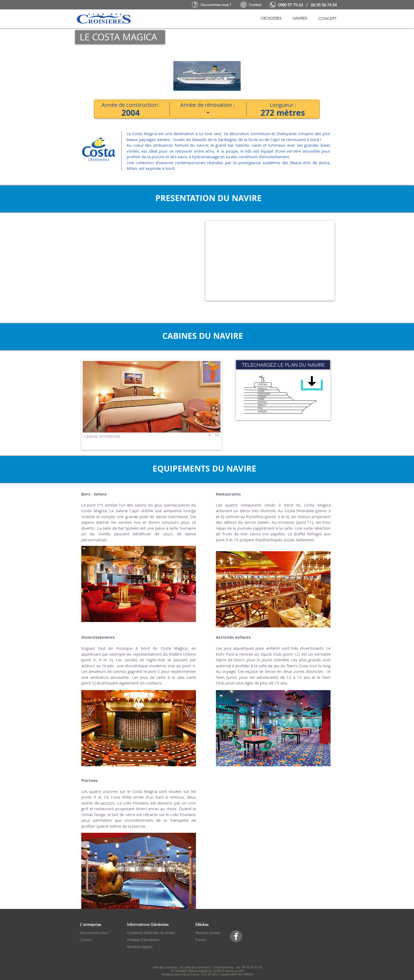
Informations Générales (148, 924)
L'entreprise (90, 924)
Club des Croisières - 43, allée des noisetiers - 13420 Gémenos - (194, 967)
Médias (202, 924)
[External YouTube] (270, 261)
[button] (271, 19)
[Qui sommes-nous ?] (216, 5)
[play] (210, 435)
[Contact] (255, 5)
